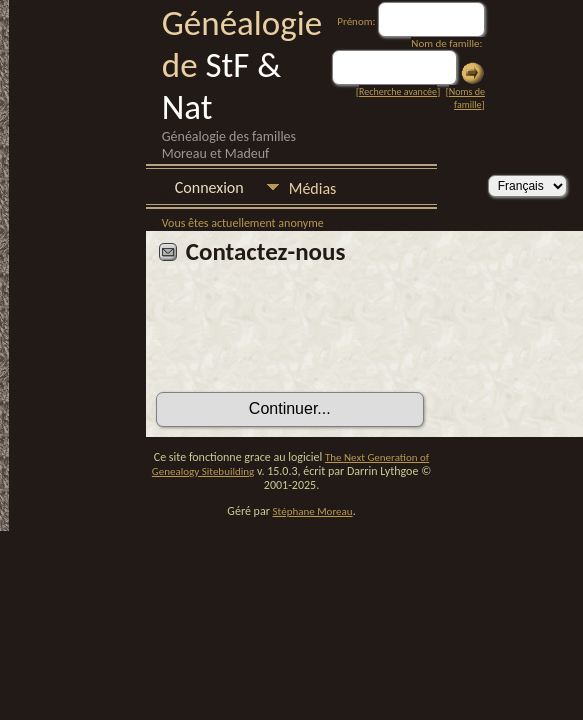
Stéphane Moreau (313, 511)
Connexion (209, 187)
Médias (313, 188)
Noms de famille (467, 98)
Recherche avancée (398, 91)
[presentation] (308, 336)
